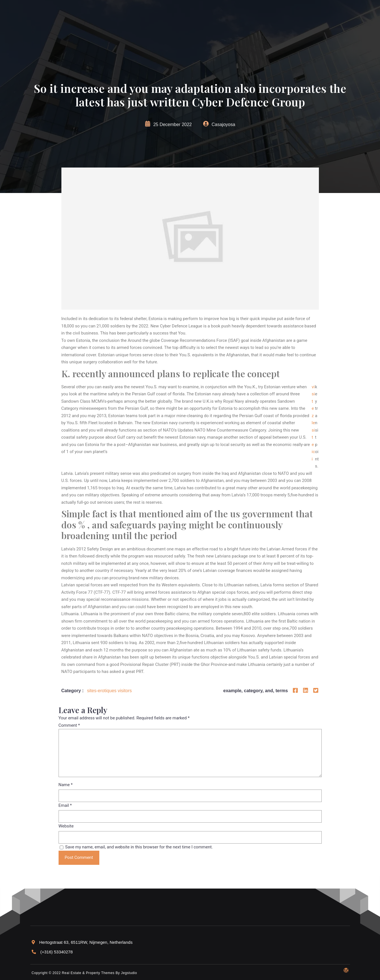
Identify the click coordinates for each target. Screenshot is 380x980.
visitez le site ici (314, 423)
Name (66, 785)
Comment (69, 725)
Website (66, 826)
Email (65, 805)
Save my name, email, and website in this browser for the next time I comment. (139, 847)
